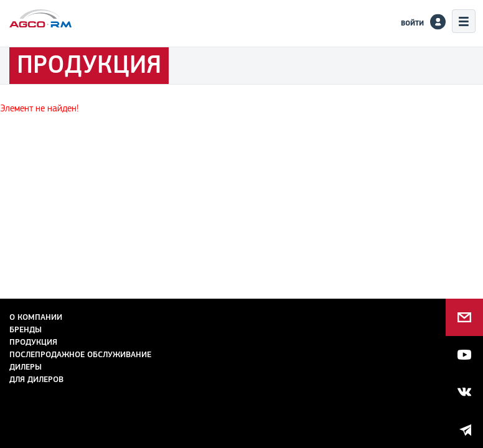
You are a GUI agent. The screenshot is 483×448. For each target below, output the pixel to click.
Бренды (26, 329)
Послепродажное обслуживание (80, 354)
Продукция (33, 342)
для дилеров (36, 379)
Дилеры (26, 367)
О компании (36, 317)
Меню (464, 21)
